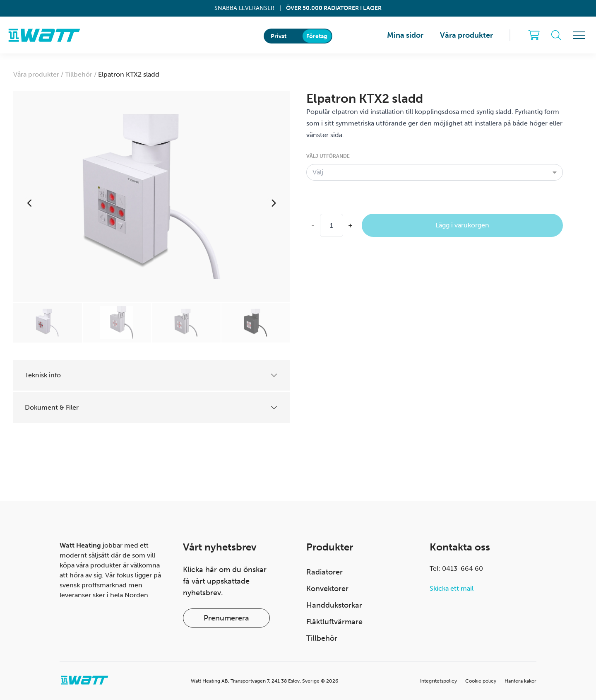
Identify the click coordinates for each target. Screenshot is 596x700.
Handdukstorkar (334, 605)
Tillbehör (322, 638)
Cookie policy (481, 681)
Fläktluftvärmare (334, 622)
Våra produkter (466, 35)
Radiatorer (324, 572)
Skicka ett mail (452, 588)
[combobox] (435, 172)
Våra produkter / (39, 74)
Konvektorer (327, 589)
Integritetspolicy (439, 681)
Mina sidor (405, 35)
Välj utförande (328, 156)
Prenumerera (226, 618)
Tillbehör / (82, 74)
